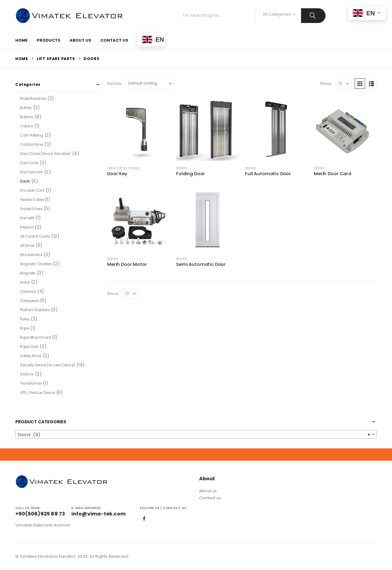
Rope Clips (29, 347)
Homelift (27, 218)
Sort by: (115, 83)
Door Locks (117, 168)
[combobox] (196, 434)
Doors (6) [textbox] (194, 435)
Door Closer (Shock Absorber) (45, 154)
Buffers (26, 108)
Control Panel (32, 144)
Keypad (27, 227)
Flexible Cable (32, 200)
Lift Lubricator (31, 255)
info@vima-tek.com (98, 514)
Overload (28, 291)
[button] (360, 84)
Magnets (28, 273)
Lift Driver (27, 245)
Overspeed (29, 301)
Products (49, 40)
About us (208, 491)
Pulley (25, 319)
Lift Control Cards (35, 236)
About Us (80, 40)
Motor (25, 282)
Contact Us (114, 40)
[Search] (313, 16)
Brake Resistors (33, 98)
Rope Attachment (35, 337)
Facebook (144, 519)
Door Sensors (31, 172)
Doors (134, 168)
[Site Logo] (69, 16)
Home (21, 40)
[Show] (344, 84)
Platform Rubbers (35, 310)
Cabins (26, 126)
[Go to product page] (139, 129)
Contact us (210, 498)
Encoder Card (32, 190)
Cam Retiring (32, 135)
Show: (326, 83)
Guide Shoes (31, 209)
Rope (24, 328)
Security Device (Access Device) (47, 365)
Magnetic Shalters (36, 264)
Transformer (31, 383)
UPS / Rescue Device (37, 393)
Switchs (27, 374)
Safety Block (31, 356)
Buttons (27, 117)
